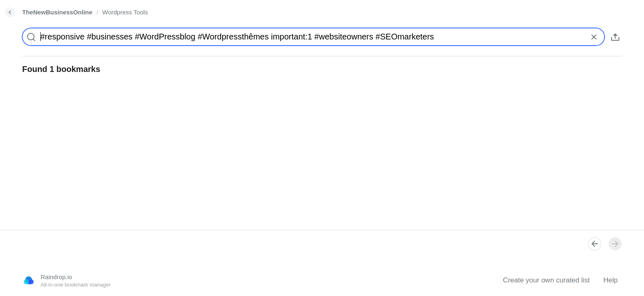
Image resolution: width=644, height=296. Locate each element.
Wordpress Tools (125, 12)
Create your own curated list (546, 280)
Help (611, 280)
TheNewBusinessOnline (57, 12)
